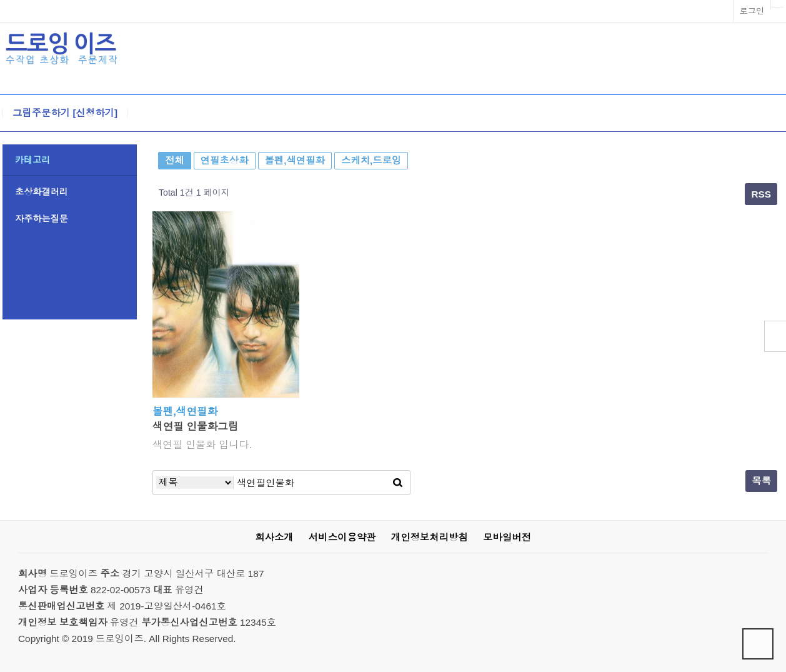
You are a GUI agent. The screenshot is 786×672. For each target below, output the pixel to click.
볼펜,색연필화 (295, 160)
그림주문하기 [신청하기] (65, 113)
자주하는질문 (42, 219)
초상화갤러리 (42, 192)
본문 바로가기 (0, 0)
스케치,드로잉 (371, 160)
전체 (175, 160)
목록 (761, 481)
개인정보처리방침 (430, 537)
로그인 (752, 11)
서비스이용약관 (342, 537)
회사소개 (274, 537)
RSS (761, 194)
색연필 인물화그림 (196, 427)
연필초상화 (225, 160)
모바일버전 (507, 537)
